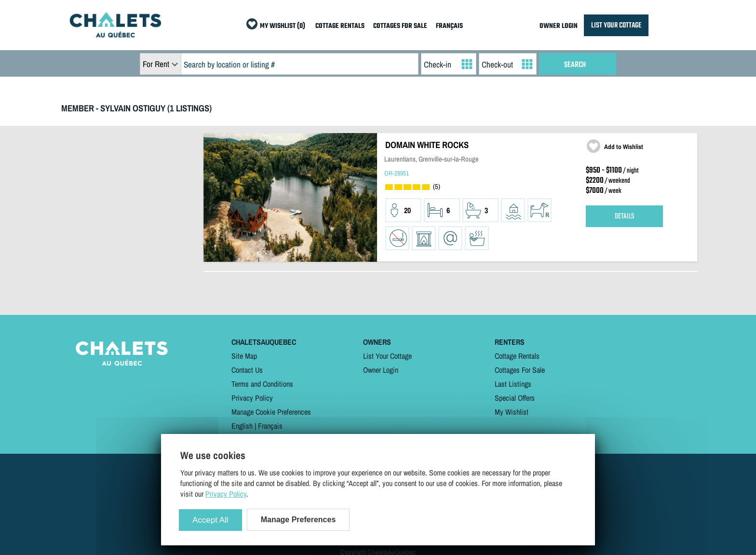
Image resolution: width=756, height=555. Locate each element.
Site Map (244, 356)
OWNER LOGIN (559, 26)
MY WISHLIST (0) (283, 26)
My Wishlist (512, 412)
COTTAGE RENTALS (340, 26)
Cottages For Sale (520, 370)
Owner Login (381, 370)
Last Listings (513, 384)
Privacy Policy (252, 398)
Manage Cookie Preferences (271, 412)
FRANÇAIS (449, 26)
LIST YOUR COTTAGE (616, 25)
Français (270, 426)
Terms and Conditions (262, 384)
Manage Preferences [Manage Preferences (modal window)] (298, 520)
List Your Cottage (387, 356)
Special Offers (515, 398)
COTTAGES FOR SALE (400, 26)
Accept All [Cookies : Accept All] (210, 520)
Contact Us (247, 370)
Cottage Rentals (517, 356)
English (242, 426)
